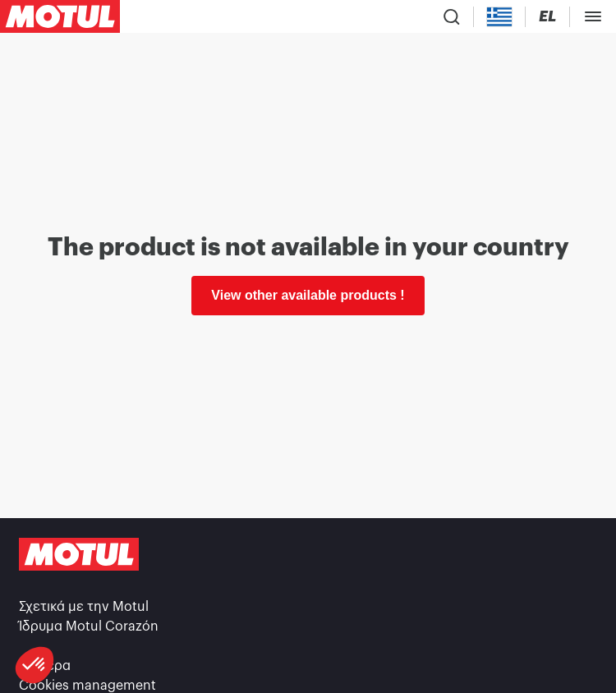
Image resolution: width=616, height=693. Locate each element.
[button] (34, 665)
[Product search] (452, 16)
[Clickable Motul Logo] (60, 16)
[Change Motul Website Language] (547, 17)
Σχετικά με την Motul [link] (84, 607)
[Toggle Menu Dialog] (593, 16)
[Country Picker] (500, 17)
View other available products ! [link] (308, 295)
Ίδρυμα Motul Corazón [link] (89, 626)
